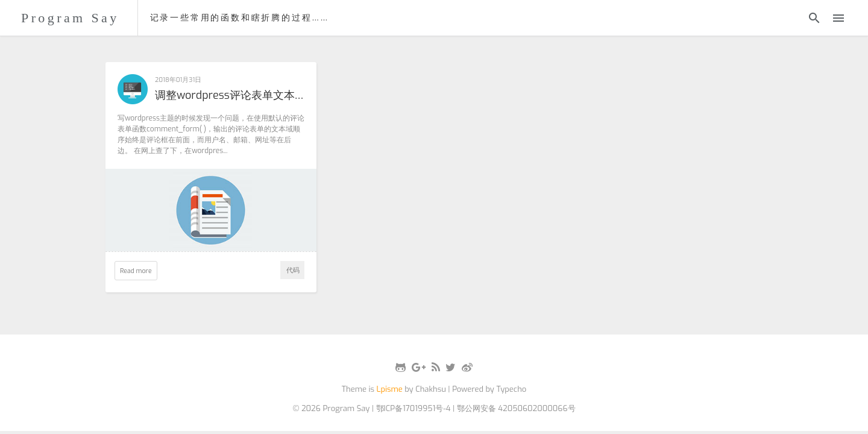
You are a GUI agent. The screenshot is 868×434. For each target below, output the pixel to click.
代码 (293, 270)
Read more (136, 271)
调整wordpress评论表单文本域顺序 (230, 96)
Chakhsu (431, 389)
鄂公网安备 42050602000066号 (516, 408)
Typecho (511, 389)
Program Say (70, 18)
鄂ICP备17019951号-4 (414, 408)
